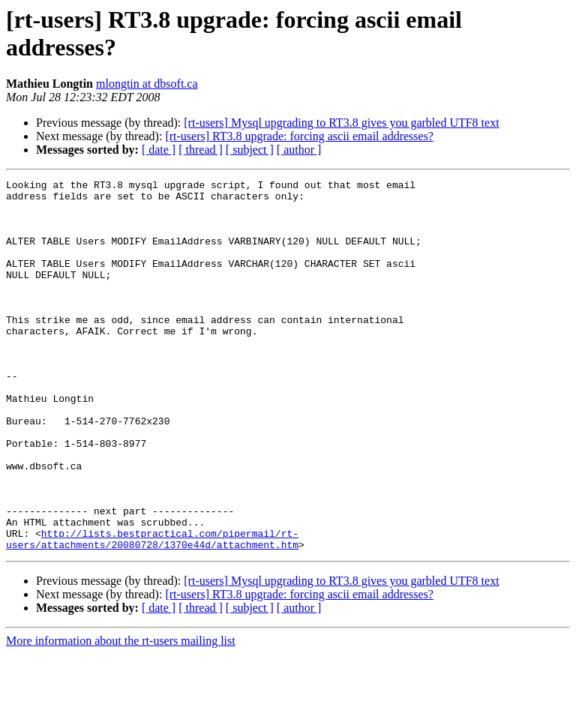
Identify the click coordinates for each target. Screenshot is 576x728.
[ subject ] (250, 150)
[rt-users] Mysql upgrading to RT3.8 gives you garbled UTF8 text (341, 123)
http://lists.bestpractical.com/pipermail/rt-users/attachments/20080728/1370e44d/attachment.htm (152, 612)
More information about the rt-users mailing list (121, 715)
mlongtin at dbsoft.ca (147, 84)
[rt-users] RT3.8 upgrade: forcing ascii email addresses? (299, 136)
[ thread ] (201, 150)
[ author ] (299, 150)
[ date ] (159, 150)
